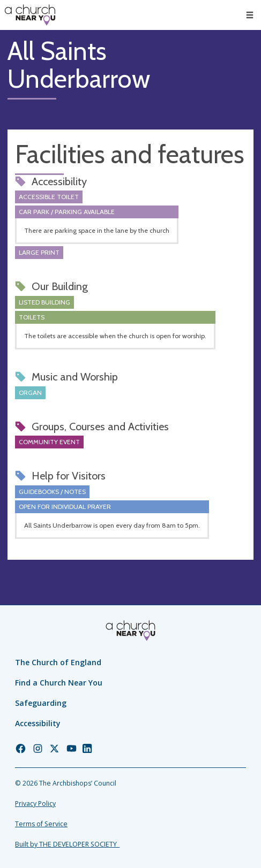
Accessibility (38, 723)
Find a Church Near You (59, 683)
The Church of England (58, 662)
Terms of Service (41, 824)
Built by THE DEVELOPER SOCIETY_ (67, 844)
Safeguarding (41, 703)
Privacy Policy (35, 804)
